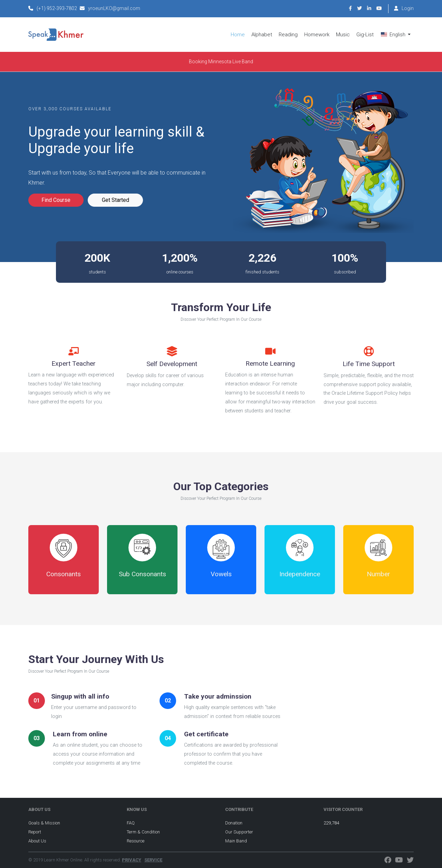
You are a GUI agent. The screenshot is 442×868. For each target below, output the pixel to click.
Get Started (116, 200)
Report (35, 832)
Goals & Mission (44, 823)
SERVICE (153, 860)
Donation (234, 823)
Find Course (56, 200)
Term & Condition (143, 832)
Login (408, 8)
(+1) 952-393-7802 (57, 8)
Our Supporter (239, 832)
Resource (136, 841)
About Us (37, 841)
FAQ (131, 823)
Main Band (236, 841)
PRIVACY (132, 860)
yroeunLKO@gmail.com (114, 8)
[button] (396, 35)
